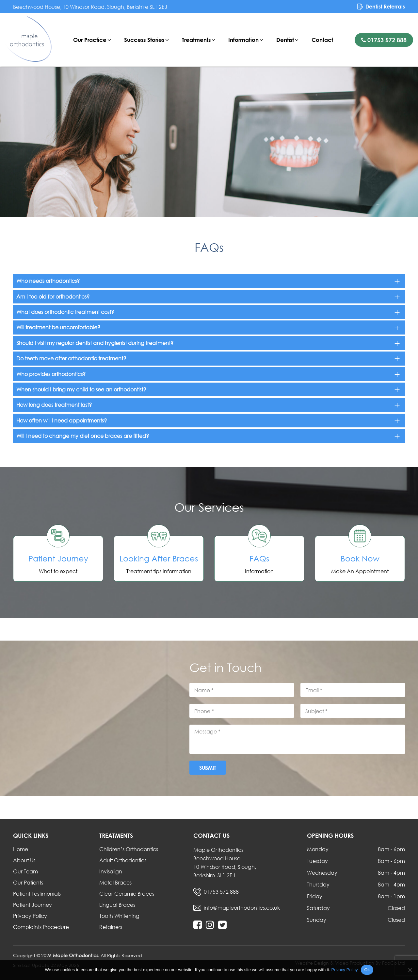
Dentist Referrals (385, 6)
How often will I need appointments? (62, 420)
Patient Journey (32, 905)
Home (21, 849)
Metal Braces (115, 882)
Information (244, 40)
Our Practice (90, 40)
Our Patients (28, 882)
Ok (367, 970)
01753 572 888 (384, 40)
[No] (410, 970)
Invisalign (111, 871)
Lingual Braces (117, 905)
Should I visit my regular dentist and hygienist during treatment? (95, 343)
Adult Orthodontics (123, 860)
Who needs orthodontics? (48, 281)
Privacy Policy (30, 916)
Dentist (285, 40)
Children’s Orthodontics (129, 849)
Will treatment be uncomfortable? (58, 327)
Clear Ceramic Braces (127, 894)
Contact (323, 40)
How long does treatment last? (54, 405)
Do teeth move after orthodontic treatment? (71, 358)
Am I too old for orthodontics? (53, 296)
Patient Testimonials (37, 894)
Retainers (111, 927)
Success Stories (145, 40)
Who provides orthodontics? (51, 374)
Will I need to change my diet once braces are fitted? (83, 436)
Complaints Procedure (41, 927)
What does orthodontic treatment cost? (65, 312)
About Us (24, 860)
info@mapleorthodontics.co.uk (242, 908)
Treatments (197, 40)
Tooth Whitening (119, 916)
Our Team (25, 871)
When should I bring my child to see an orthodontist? (81, 389)
